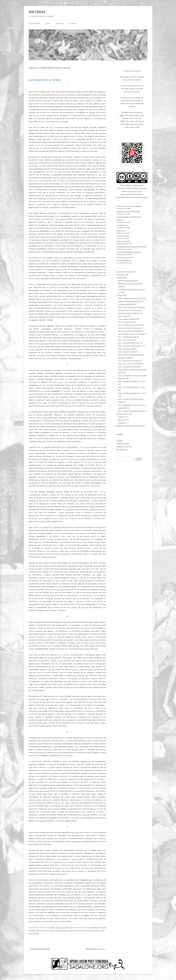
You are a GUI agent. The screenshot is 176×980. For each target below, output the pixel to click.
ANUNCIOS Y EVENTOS (125, 272)
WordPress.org (122, 449)
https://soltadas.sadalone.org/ (131, 185)
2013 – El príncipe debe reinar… (129, 343)
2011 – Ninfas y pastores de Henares (131, 334)
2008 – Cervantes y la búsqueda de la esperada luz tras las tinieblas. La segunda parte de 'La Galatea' (131, 310)
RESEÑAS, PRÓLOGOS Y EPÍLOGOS (61, 927)
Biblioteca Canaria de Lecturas (129, 283)
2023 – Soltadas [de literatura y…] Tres (132, 393)
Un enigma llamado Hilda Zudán (128, 211)
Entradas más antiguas (39, 949)
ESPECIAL (120, 278)
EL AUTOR (73, 24)
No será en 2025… (123, 236)
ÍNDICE (48, 24)
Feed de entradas (123, 443)
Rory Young (94, 930)
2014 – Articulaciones (126, 349)
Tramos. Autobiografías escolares (129, 252)
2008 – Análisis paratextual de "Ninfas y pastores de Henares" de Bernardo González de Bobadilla (132, 301)
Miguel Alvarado (61, 930)
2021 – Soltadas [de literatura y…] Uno (132, 381)
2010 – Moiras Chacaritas (127, 319)
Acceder (119, 440)
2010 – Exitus (123, 316)
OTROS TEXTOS (122, 414)
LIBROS (119, 295)
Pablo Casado (73, 930)
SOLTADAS (37, 12)
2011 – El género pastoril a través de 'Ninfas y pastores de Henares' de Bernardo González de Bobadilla (131, 328)
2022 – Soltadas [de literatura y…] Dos (132, 387)
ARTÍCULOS (60, 24)
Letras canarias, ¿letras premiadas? (129, 206)
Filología (121, 423)
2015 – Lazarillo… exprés (127, 352)
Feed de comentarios (124, 446)
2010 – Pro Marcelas (125, 322)
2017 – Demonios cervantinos (129, 360)
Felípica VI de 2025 (123, 241)
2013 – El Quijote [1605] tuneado (130, 346)
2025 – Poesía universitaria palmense (131, 411)
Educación (122, 420)
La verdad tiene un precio (45, 80)
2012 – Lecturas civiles (126, 340)
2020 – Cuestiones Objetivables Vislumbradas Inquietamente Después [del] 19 (132, 369)
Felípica (121, 286)
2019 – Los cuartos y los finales (129, 363)
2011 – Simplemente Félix (127, 337)
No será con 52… (123, 225)
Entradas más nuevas (96, 949)
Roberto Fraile (84, 930)
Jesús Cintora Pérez (48, 930)
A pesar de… (121, 230)
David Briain (95, 927)
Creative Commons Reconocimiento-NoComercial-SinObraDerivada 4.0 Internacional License (132, 194)
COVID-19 (122, 417)
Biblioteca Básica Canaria (127, 280)
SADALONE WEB (34, 24)
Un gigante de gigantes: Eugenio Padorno (132, 247)
